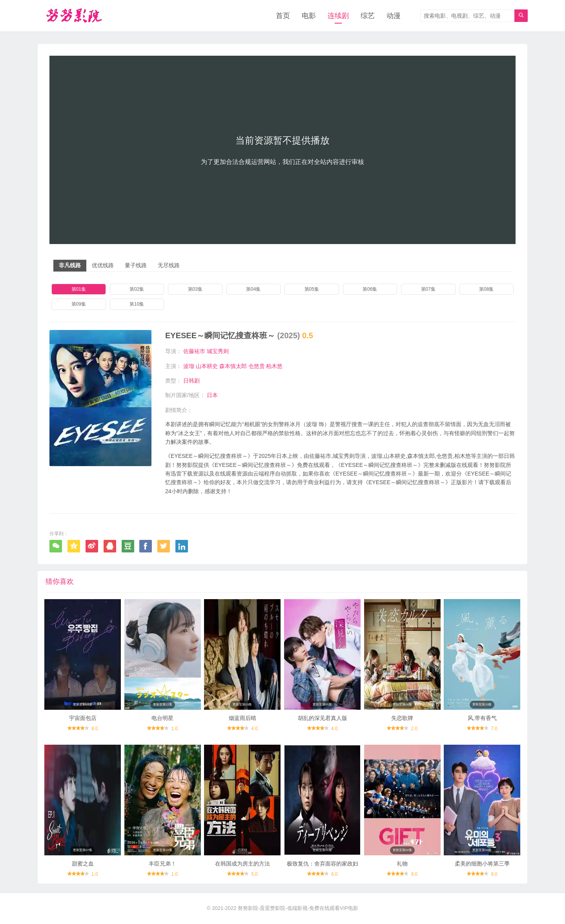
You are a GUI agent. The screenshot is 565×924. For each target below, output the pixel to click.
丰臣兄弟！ (162, 864)
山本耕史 (207, 366)
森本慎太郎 (233, 366)
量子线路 (136, 265)
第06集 (370, 289)
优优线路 (103, 265)
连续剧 (338, 16)
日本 (212, 395)
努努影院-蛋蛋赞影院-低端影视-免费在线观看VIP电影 (298, 908)
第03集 (195, 289)
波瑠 (189, 366)
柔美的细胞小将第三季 (482, 864)
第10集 (137, 304)
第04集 (253, 289)
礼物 (402, 864)
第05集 (312, 289)
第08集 (486, 289)
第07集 (428, 289)
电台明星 (162, 718)
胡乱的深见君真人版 (323, 718)
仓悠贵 (257, 366)
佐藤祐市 (194, 351)
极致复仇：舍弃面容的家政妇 (323, 864)
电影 (309, 16)
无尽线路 (169, 265)
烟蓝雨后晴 (242, 718)
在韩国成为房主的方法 (242, 864)
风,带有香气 (482, 718)
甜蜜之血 (83, 864)
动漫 (394, 16)
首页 (283, 16)
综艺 (368, 16)
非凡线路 (70, 265)
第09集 (79, 304)
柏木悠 (274, 366)
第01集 (79, 289)
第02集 (137, 289)
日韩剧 (191, 381)
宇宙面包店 (83, 718)
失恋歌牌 (402, 718)
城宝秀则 (218, 351)
